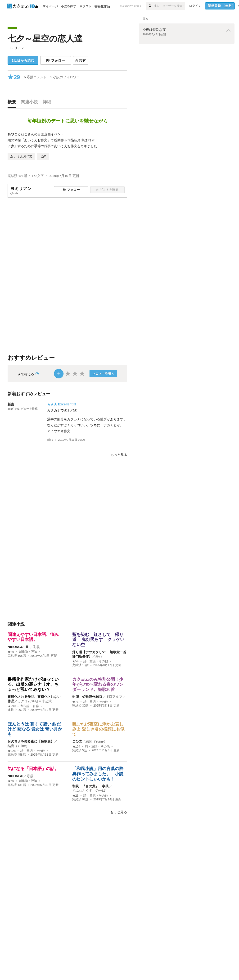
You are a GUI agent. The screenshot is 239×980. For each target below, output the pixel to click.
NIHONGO (16, 776)
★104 (76, 747)
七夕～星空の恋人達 (45, 39)
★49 (11, 652)
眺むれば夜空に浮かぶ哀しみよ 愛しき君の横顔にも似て (98, 729)
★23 (75, 796)
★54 (75, 661)
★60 (11, 781)
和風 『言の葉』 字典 (90, 786)
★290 (12, 706)
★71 (75, 702)
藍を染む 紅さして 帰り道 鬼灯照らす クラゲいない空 (98, 640)
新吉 (11, 404)
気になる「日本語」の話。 (33, 769)
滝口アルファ (116, 697)
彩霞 (36, 647)
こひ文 (77, 741)
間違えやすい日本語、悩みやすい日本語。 (33, 637)
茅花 (99, 656)
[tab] (13, 103)
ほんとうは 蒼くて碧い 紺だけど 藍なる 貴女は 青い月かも (35, 729)
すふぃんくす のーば (89, 790)
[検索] (150, 6)
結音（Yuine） (18, 746)
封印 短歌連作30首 (87, 697)
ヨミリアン (16, 48)
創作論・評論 (28, 652)
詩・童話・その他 (96, 661)
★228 (12, 751)
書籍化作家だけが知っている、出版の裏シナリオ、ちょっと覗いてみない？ (33, 684)
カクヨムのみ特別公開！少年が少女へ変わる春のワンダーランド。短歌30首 (98, 684)
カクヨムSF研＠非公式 (35, 701)
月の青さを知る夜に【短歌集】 (31, 741)
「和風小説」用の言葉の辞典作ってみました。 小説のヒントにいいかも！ (98, 774)
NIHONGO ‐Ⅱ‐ (19, 647)
